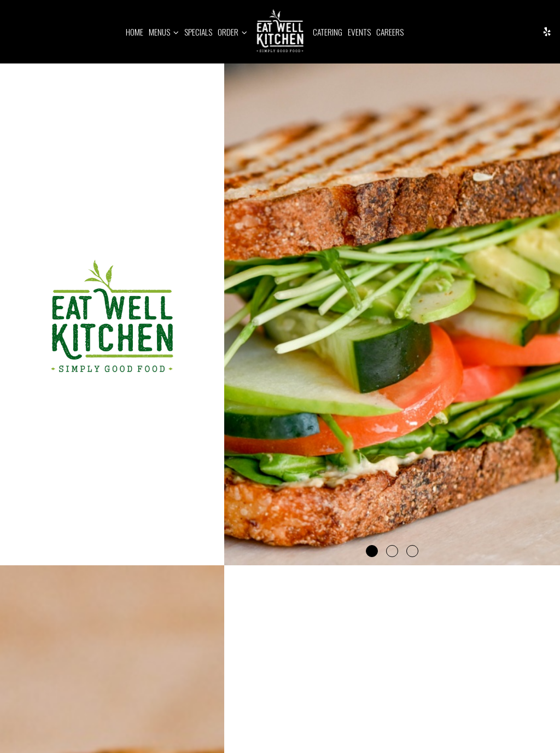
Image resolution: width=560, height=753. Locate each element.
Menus (164, 32)
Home (135, 32)
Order (232, 32)
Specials (198, 32)
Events (359, 32)
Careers (390, 32)
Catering (328, 32)
